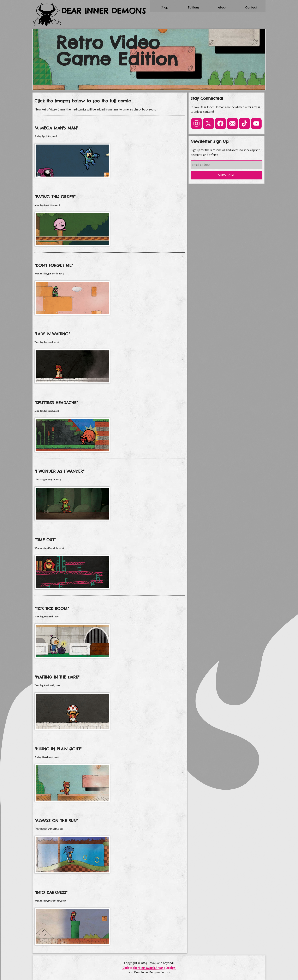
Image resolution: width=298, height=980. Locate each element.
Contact (251, 8)
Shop (165, 8)
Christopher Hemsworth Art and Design (149, 968)
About (222, 8)
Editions (193, 8)
